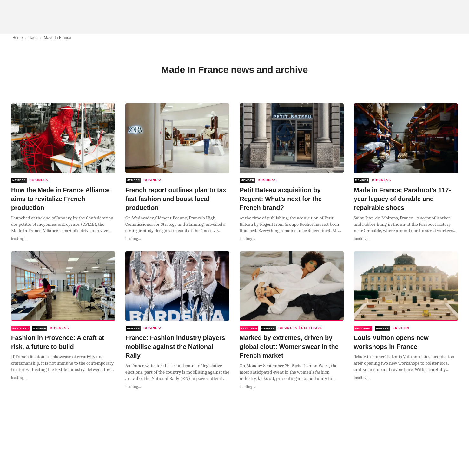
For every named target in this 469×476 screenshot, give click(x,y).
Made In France (57, 38)
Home (18, 38)
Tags (33, 38)
